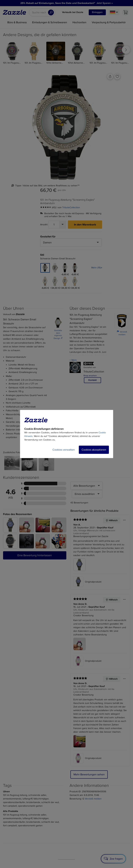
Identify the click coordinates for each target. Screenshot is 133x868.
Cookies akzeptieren (94, 450)
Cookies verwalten (64, 450)
